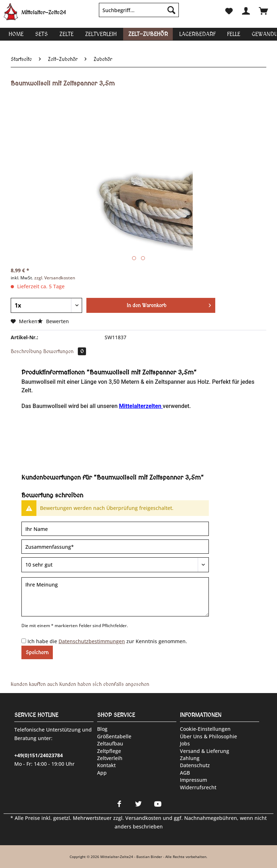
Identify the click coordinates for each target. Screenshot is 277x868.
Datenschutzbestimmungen (92, 641)
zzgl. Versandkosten (55, 278)
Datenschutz (195, 765)
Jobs (185, 743)
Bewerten (53, 321)
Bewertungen (65, 351)
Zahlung (190, 758)
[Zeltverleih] (101, 34)
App (102, 773)
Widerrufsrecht (198, 787)
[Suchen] (171, 10)
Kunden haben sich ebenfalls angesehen (104, 684)
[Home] (16, 34)
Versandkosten (143, 818)
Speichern (37, 652)
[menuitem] (139, 13)
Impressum (193, 780)
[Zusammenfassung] (115, 547)
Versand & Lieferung (205, 751)
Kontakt (106, 765)
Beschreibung (26, 351)
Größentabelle (114, 736)
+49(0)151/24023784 (39, 755)
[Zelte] (66, 34)
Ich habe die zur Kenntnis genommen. (107, 641)
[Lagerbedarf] (197, 34)
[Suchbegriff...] (139, 10)
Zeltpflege (109, 751)
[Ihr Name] (115, 529)
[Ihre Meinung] (115, 597)
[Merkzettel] (228, 10)
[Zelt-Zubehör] (148, 34)
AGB (185, 773)
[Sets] (41, 34)
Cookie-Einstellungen (205, 729)
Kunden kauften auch (34, 684)
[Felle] (234, 34)
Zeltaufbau (110, 743)
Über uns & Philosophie (208, 736)
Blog (102, 729)
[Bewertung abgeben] (115, 565)
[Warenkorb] (263, 10)
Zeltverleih (110, 758)
